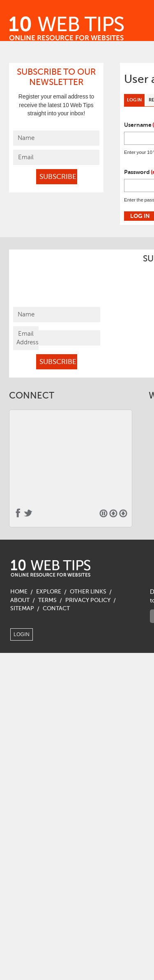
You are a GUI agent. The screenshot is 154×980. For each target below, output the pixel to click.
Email (26, 157)
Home (19, 592)
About (20, 600)
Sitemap (22, 608)
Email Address (28, 338)
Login (22, 634)
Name (26, 138)
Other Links (88, 592)
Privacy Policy (88, 600)
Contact (56, 608)
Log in (136, 101)
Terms (47, 600)
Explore (49, 592)
